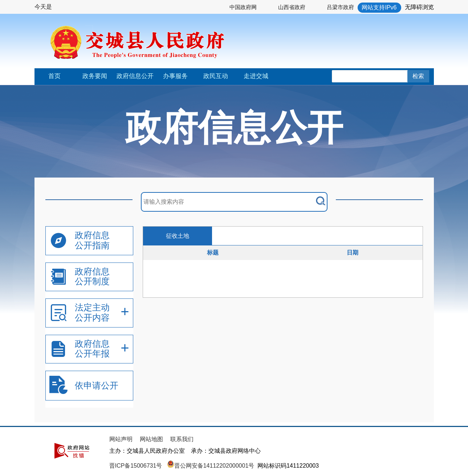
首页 (54, 76)
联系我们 (182, 439)
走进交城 (256, 76)
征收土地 (178, 236)
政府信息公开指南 (92, 240)
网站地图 (151, 439)
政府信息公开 (135, 76)
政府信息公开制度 (92, 276)
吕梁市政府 (340, 7)
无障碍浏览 (419, 7)
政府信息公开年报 (92, 349)
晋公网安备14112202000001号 (211, 466)
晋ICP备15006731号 (137, 466)
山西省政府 (292, 7)
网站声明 (121, 439)
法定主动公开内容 (92, 312)
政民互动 (216, 76)
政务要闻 (95, 76)
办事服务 (175, 76)
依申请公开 (97, 385)
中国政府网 (243, 7)
